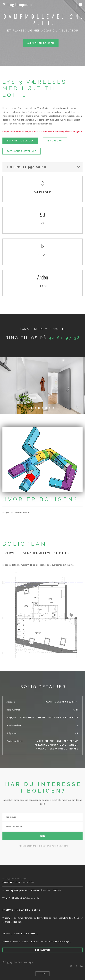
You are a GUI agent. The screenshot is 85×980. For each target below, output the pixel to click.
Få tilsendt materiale (21, 151)
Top (43, 974)
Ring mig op (55, 141)
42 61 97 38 (65, 338)
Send (42, 836)
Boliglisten (42, 950)
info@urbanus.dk (31, 898)
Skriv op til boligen (41, 43)
